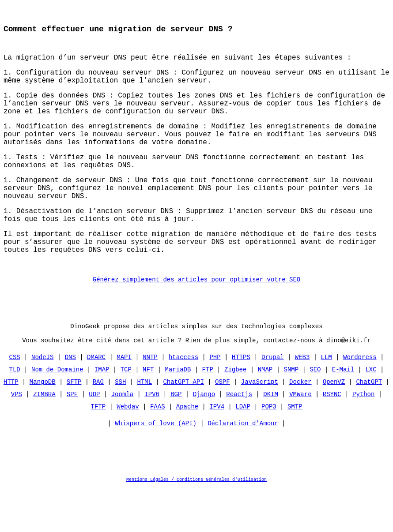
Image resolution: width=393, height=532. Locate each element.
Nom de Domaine (57, 413)
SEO (315, 413)
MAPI (124, 400)
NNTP (150, 400)
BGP (176, 437)
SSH (120, 425)
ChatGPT (369, 425)
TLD (15, 413)
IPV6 (152, 437)
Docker (300, 425)
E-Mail (343, 413)
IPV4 (217, 450)
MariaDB (178, 413)
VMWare (300, 437)
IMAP (102, 413)
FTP (208, 413)
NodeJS (42, 400)
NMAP (265, 413)
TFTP (98, 450)
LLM (326, 400)
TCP (126, 413)
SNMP (291, 413)
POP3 (269, 450)
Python (363, 437)
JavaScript (260, 425)
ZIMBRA (44, 437)
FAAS (158, 450)
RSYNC (332, 437)
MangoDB (43, 425)
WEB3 (302, 400)
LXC (371, 413)
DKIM (271, 437)
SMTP (295, 450)
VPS (17, 437)
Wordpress (360, 400)
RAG (98, 425)
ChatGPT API (183, 425)
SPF (72, 437)
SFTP (74, 425)
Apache (187, 450)
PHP (215, 400)
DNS (70, 400)
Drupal (272, 400)
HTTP (11, 425)
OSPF (223, 425)
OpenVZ (334, 425)
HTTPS (241, 400)
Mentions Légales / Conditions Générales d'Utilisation (196, 525)
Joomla (122, 437)
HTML (145, 425)
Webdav (128, 450)
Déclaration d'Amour (243, 469)
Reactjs (239, 437)
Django (204, 437)
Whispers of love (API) (156, 469)
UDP (94, 437)
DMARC (96, 400)
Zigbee (235, 413)
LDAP (243, 450)
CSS (15, 400)
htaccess (183, 400)
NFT (148, 413)
